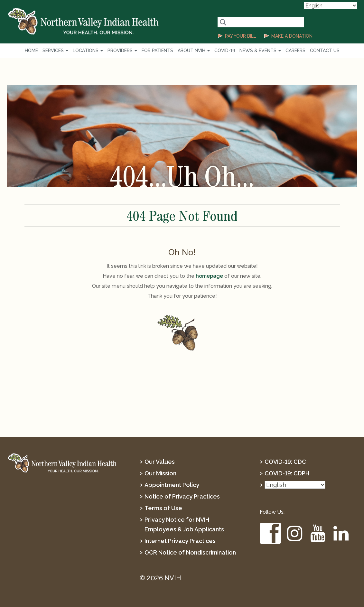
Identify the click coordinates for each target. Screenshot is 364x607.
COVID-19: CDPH (287, 473)
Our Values (160, 462)
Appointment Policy (172, 485)
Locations (88, 51)
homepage (209, 276)
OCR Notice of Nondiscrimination (190, 552)
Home (31, 51)
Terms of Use (163, 508)
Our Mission (160, 473)
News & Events (260, 51)
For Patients (157, 51)
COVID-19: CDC (285, 462)
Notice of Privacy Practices (182, 496)
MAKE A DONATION (292, 36)
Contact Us (325, 51)
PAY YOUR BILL (241, 36)
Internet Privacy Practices (180, 541)
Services (55, 51)
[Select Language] (331, 6)
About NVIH (194, 51)
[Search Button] (223, 22)
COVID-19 (225, 51)
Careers (295, 51)
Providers (122, 51)
